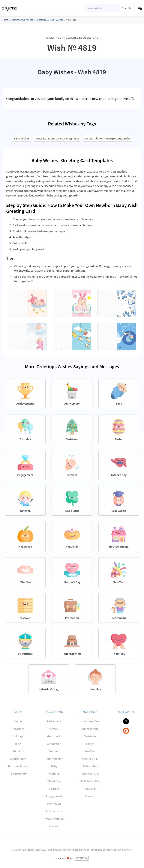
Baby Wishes (57, 20)
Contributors (18, 759)
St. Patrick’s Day (90, 781)
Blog (18, 744)
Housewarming (54, 818)
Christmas (90, 736)
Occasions (18, 729)
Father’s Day (90, 766)
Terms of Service (18, 766)
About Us (18, 751)
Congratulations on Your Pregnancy (57, 138)
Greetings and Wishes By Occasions (29, 20)
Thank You (54, 781)
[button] (140, 8)
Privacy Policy (18, 774)
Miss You (54, 826)
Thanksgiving (90, 729)
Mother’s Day (90, 759)
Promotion (54, 804)
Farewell (54, 729)
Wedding (54, 774)
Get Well (54, 751)
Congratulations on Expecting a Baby (107, 138)
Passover (90, 796)
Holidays (18, 736)
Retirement (54, 721)
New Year (90, 751)
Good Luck (54, 736)
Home (5, 20)
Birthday (54, 789)
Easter (90, 744)
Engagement (54, 796)
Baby (54, 766)
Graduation (54, 744)
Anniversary (54, 759)
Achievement (54, 811)
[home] (10, 8)
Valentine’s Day (90, 721)
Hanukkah (90, 789)
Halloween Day (90, 774)
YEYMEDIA (82, 858)
